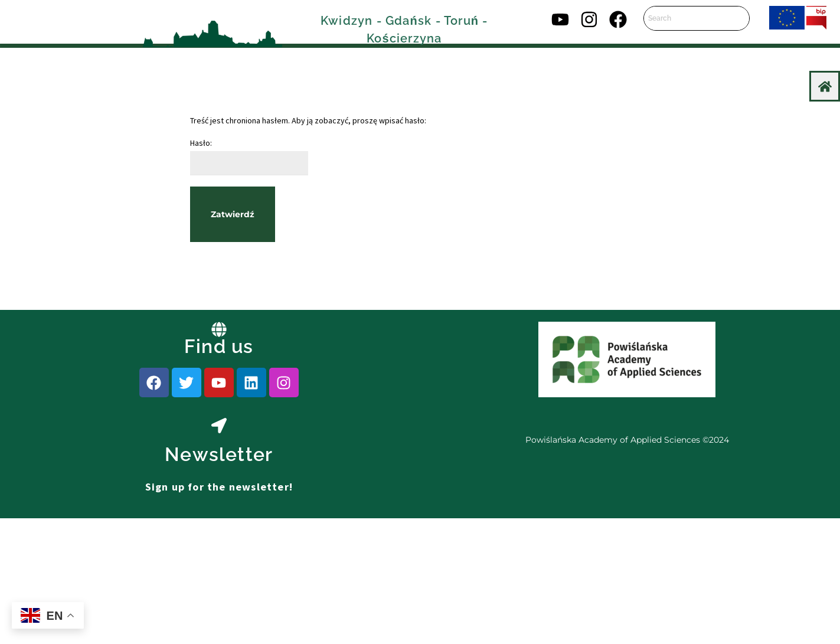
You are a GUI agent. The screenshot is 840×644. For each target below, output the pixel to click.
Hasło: (249, 156)
